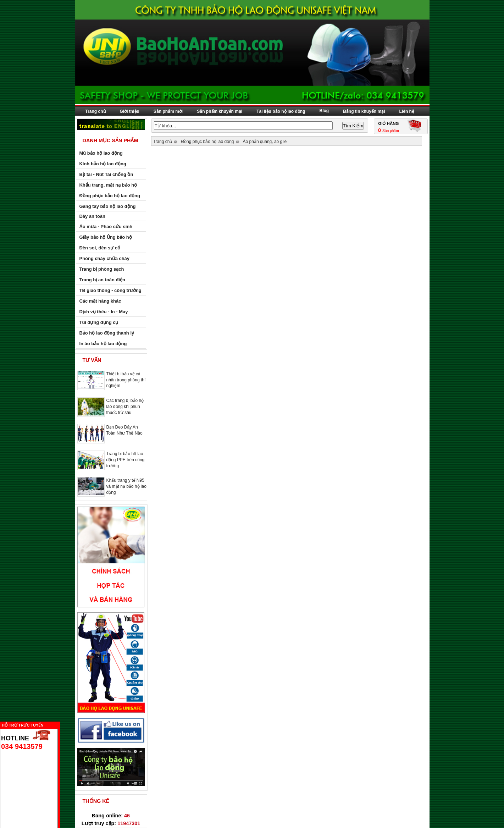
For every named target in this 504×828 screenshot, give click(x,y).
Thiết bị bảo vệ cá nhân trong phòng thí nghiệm (126, 380)
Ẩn (62, 724)
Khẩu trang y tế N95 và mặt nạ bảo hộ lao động (126, 486)
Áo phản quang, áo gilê (265, 142)
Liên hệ (407, 111)
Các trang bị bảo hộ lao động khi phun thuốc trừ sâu (125, 407)
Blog (324, 111)
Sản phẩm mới (168, 111)
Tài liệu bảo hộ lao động (281, 111)
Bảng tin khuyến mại (364, 111)
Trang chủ (96, 111)
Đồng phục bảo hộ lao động (207, 142)
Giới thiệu (130, 111)
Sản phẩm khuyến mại (220, 111)
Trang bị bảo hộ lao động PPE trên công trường (126, 460)
